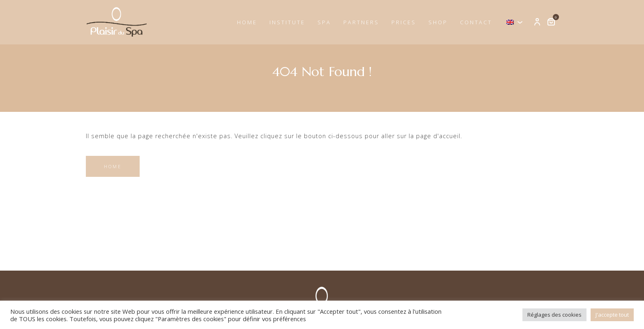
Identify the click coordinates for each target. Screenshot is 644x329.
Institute (287, 22)
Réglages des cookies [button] (554, 315)
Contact (476, 22)
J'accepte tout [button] (612, 315)
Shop (438, 22)
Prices (404, 22)
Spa (324, 22)
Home (247, 22)
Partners (361, 22)
